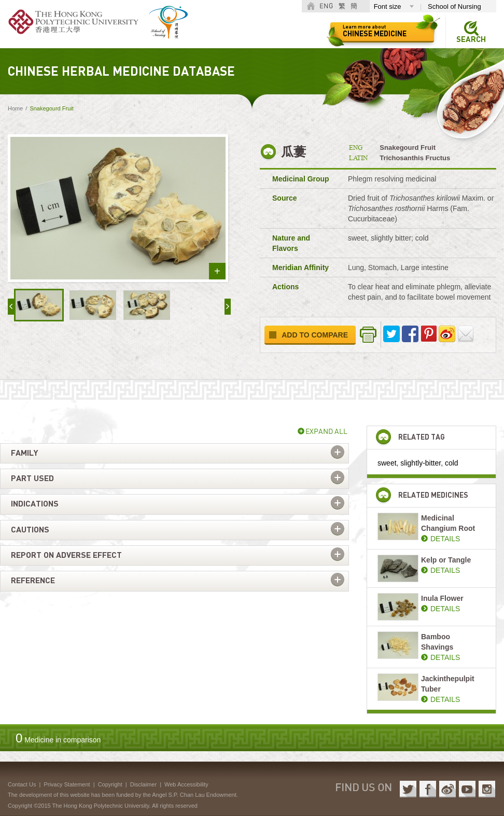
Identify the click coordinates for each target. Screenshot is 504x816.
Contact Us (22, 784)
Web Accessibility (186, 784)
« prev (11, 307)
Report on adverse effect (66, 555)
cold (452, 463)
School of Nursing (454, 6)
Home (15, 108)
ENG (326, 6)
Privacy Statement (67, 784)
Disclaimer (143, 784)
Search (471, 40)
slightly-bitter (421, 463)
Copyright (110, 784)
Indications (35, 504)
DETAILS (445, 539)
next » (228, 307)
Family (24, 453)
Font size (388, 6)
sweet (387, 463)
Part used (32, 479)
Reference (33, 581)
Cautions (30, 530)
